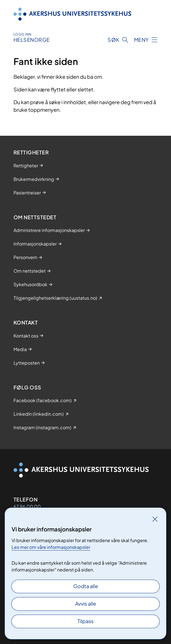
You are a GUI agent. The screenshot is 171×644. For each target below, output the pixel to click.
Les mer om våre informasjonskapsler (51, 547)
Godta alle (86, 586)
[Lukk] (155, 519)
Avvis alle (86, 604)
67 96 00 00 (27, 506)
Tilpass (85, 621)
